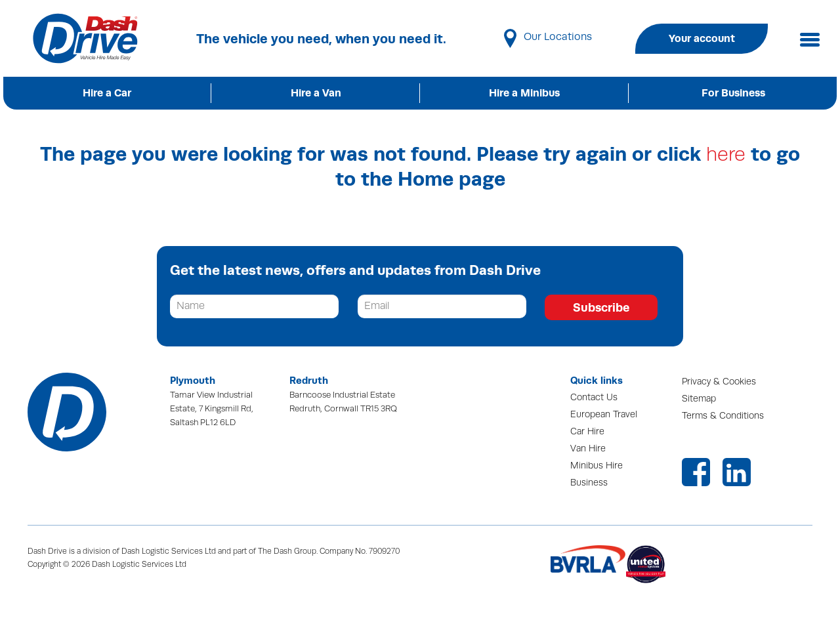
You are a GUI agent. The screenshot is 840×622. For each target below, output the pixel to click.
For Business (733, 93)
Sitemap (699, 399)
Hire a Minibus (524, 93)
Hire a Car (107, 93)
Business (589, 483)
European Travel (604, 414)
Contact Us (594, 397)
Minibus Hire (597, 466)
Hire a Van (316, 93)
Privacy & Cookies (719, 382)
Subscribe (601, 307)
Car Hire (587, 431)
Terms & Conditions (723, 416)
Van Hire (588, 448)
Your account (702, 38)
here (726, 155)
